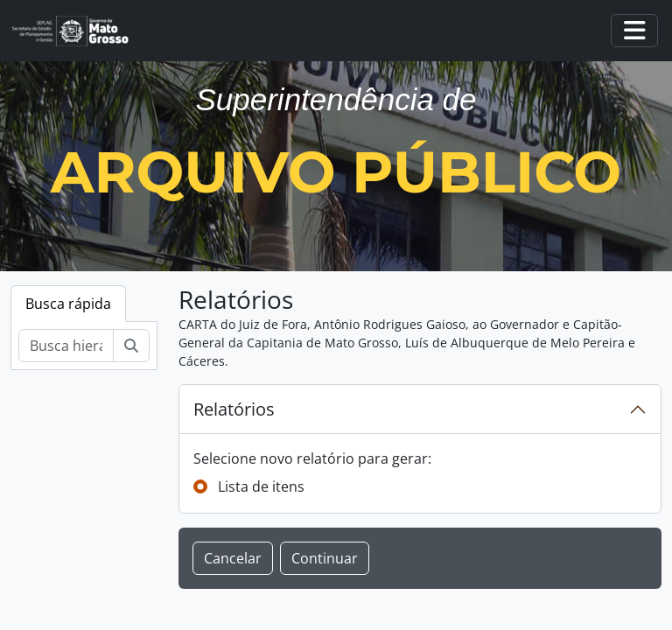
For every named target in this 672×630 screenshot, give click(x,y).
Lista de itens (261, 486)
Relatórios (234, 409)
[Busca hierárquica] (66, 346)
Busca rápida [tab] (68, 304)
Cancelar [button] (233, 558)
